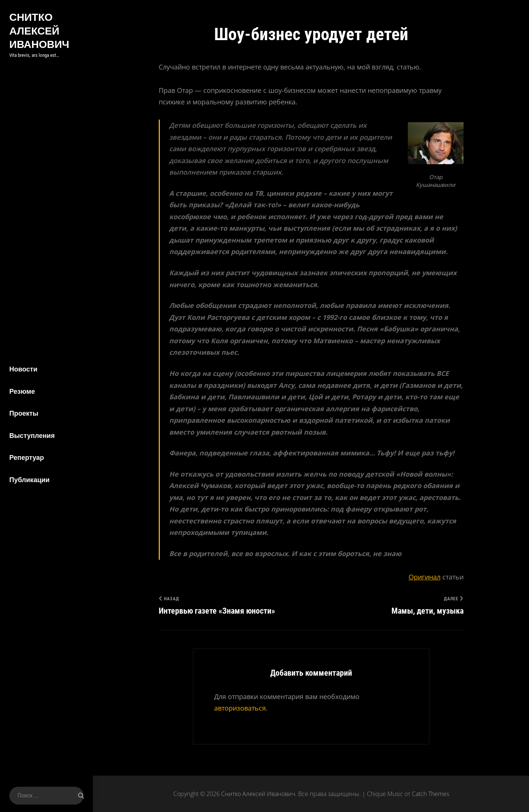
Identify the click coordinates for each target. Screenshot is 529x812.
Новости (23, 369)
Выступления (32, 436)
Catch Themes (430, 794)
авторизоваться (240, 708)
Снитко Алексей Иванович (39, 30)
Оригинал (425, 577)
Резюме (22, 391)
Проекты (24, 413)
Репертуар (27, 457)
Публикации (29, 480)
